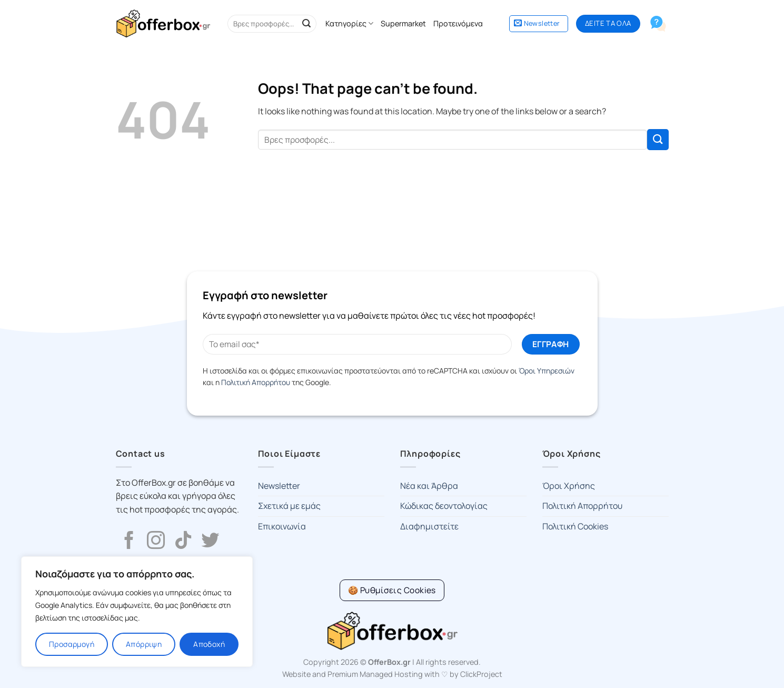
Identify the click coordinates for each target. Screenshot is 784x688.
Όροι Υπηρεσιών (547, 371)
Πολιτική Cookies (575, 526)
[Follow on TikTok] (183, 542)
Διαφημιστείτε (429, 526)
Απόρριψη (144, 644)
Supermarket (403, 23)
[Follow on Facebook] (129, 542)
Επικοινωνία (282, 526)
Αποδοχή (209, 644)
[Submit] (306, 24)
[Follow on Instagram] (156, 542)
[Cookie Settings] (392, 590)
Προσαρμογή (72, 644)
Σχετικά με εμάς (289, 506)
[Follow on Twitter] (210, 542)
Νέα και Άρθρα (429, 486)
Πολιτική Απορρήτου (256, 382)
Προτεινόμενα (458, 23)
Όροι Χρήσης (569, 486)
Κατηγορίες (349, 24)
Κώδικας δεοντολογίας (444, 506)
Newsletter (279, 486)
